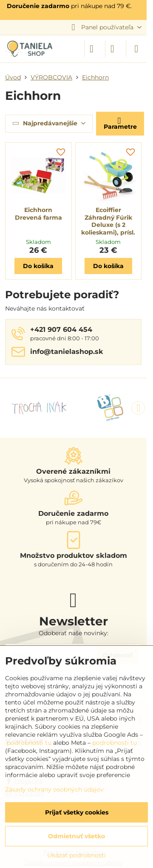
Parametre (120, 123)
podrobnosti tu (29, 743)
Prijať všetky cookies (77, 812)
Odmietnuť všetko (76, 836)
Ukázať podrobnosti (76, 855)
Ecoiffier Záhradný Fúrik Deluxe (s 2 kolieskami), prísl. (108, 221)
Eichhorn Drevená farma (38, 214)
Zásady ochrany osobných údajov (54, 789)
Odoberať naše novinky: (74, 633)
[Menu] (136, 49)
